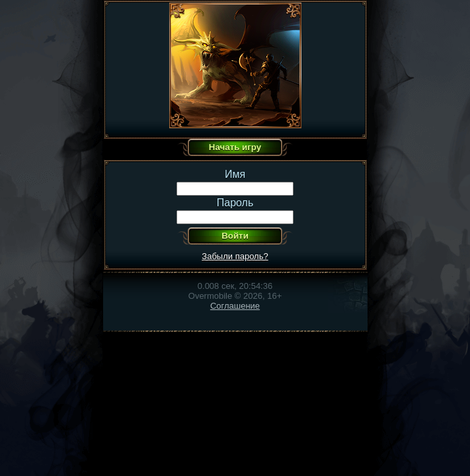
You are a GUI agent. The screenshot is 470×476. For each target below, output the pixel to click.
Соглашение (235, 306)
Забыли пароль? (235, 256)
